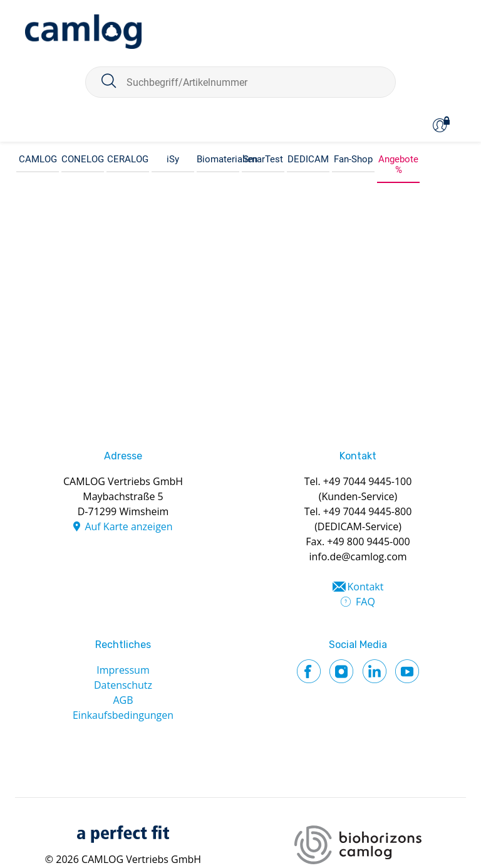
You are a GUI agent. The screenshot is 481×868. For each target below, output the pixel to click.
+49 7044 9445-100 (368, 481)
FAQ (365, 602)
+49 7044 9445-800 (368, 511)
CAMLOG (38, 159)
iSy (173, 159)
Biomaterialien (218, 159)
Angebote (398, 159)
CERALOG (128, 159)
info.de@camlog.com (358, 557)
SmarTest (263, 159)
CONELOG (83, 159)
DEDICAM (308, 159)
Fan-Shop (353, 159)
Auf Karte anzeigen (128, 526)
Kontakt (366, 587)
